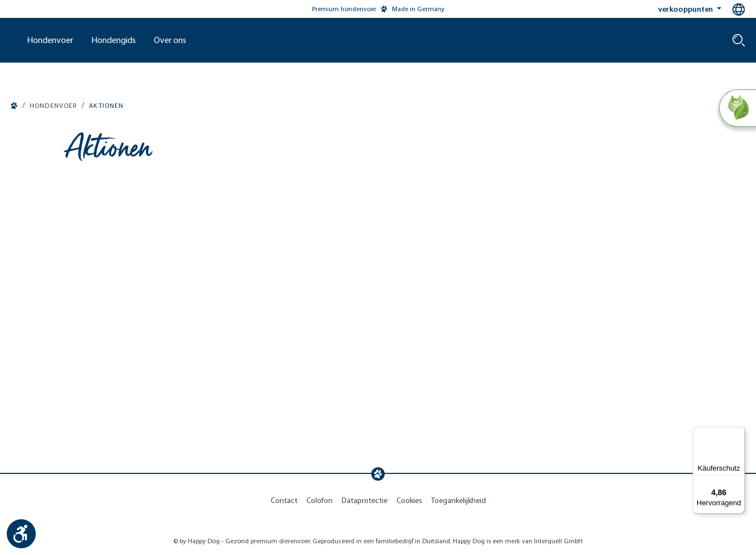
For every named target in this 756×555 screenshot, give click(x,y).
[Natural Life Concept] (737, 108)
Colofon (320, 501)
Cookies (409, 501)
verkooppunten (686, 9)
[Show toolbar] (21, 534)
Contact (284, 501)
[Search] (739, 40)
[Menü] (738, 434)
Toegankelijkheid (459, 501)
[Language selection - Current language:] (739, 10)
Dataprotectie (365, 501)
